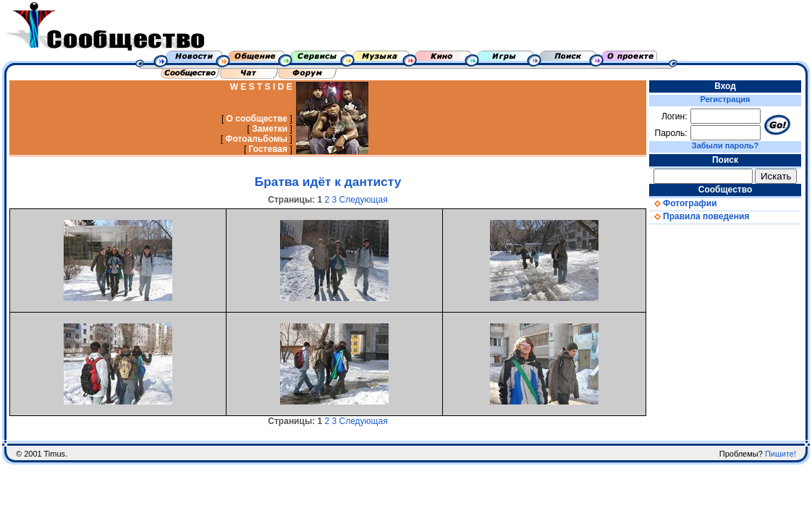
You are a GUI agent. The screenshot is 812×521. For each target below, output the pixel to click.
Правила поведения (699, 216)
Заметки (270, 129)
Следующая (364, 200)
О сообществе (257, 119)
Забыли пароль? (725, 145)
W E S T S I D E (261, 87)
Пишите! (781, 454)
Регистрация (726, 99)
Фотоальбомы (256, 139)
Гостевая (268, 149)
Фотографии (683, 203)
